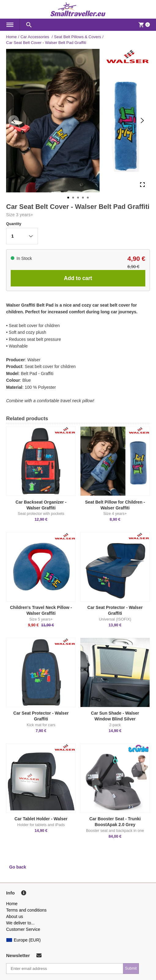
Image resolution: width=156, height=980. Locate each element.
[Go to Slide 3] (78, 198)
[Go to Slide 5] (88, 198)
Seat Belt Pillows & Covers (78, 37)
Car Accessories (35, 37)
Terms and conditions (26, 910)
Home (11, 37)
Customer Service (23, 929)
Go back (18, 867)
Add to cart (78, 278)
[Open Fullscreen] (142, 185)
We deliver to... (20, 923)
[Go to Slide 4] (83, 198)
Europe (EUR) (23, 940)
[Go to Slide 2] (73, 198)
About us (15, 916)
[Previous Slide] (14, 120)
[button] (22, 236)
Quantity (14, 224)
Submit (131, 968)
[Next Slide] (142, 120)
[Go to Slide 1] (68, 198)
